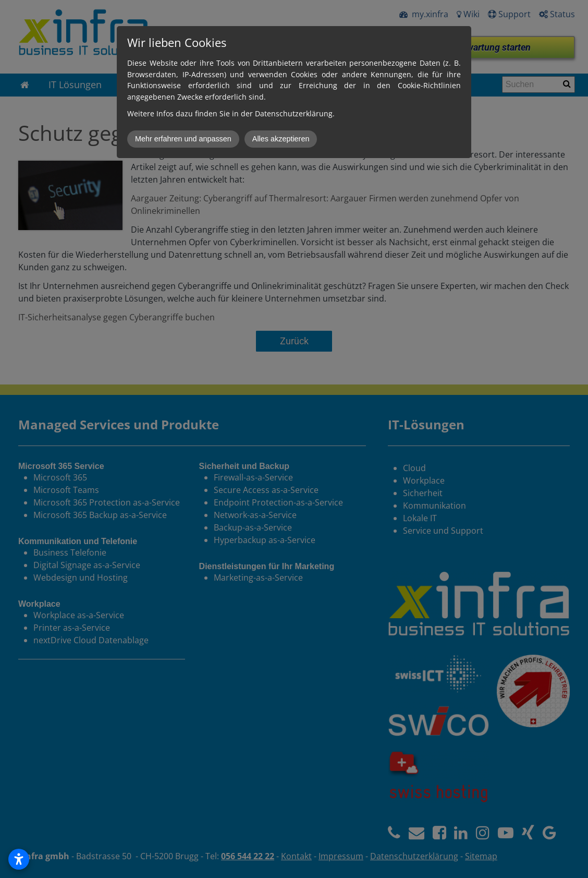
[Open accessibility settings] (19, 859)
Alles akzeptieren (281, 139)
